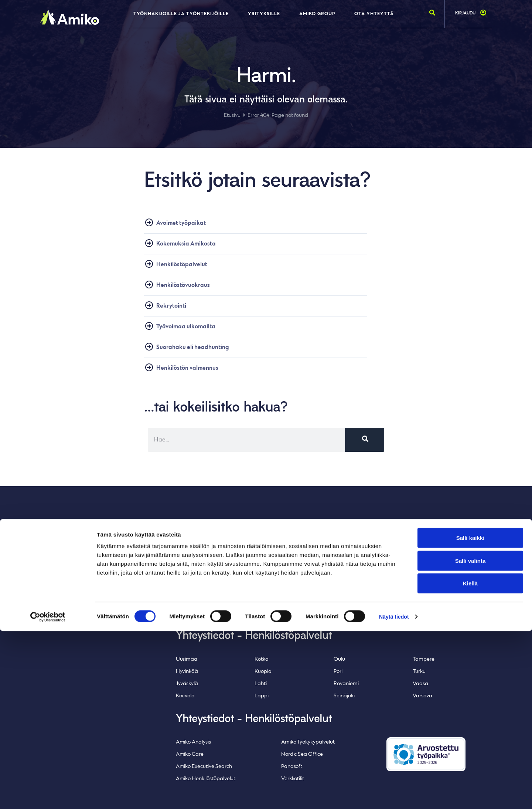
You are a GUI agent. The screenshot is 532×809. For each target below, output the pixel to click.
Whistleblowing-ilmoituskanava (76, 602)
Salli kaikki (470, 716)
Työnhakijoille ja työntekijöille (181, 14)
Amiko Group (317, 14)
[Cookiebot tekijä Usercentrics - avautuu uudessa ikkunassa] (48, 795)
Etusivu (232, 116)
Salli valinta (470, 739)
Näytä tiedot (395, 794)
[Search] (365, 448)
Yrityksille (264, 14)
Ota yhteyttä (374, 14)
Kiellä (470, 761)
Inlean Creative (78, 621)
